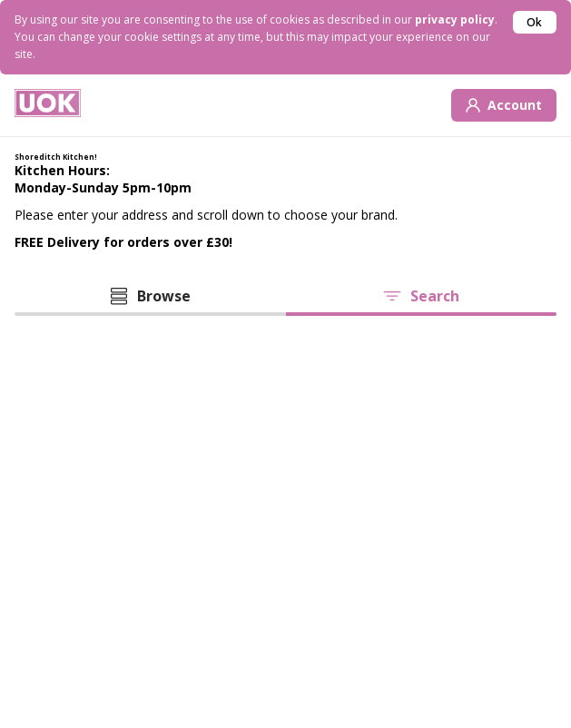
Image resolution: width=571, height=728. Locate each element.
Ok (534, 22)
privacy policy (455, 20)
